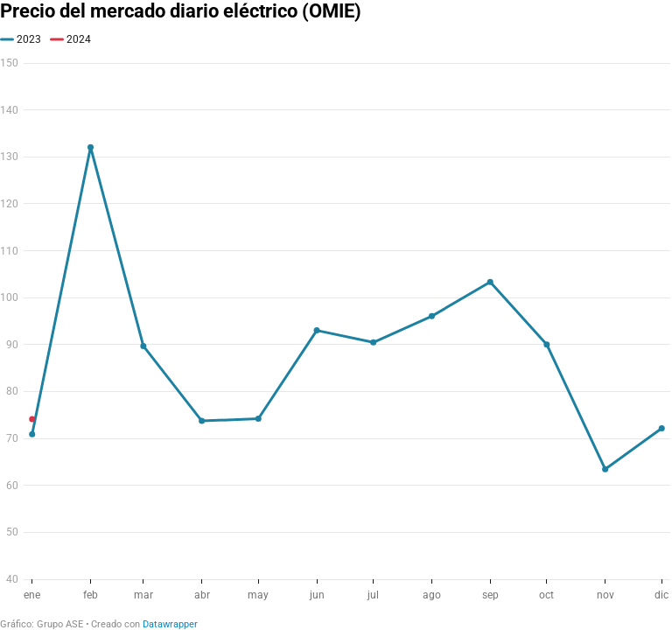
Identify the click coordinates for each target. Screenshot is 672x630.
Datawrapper (170, 624)
